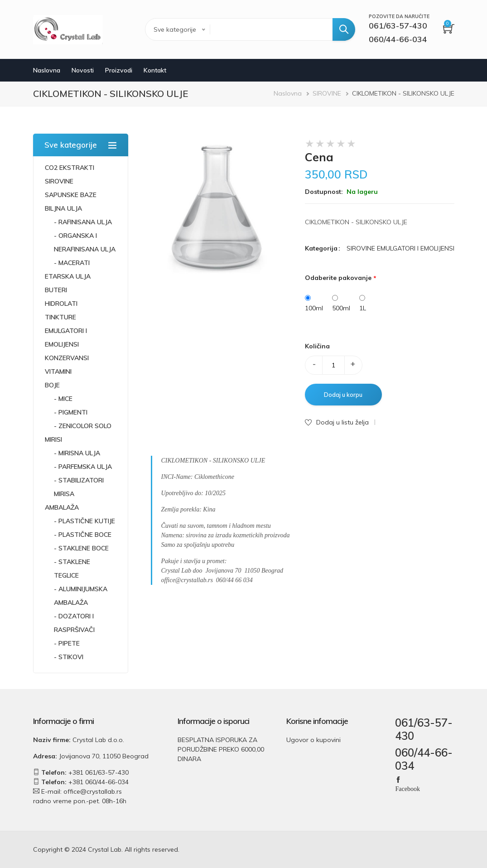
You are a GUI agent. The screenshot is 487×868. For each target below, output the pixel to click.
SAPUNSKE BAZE (71, 195)
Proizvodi (119, 70)
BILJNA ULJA (63, 208)
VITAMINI (58, 371)
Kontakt (155, 70)
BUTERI (56, 290)
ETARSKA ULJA (68, 276)
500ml (341, 308)
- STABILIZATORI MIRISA (79, 487)
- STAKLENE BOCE (81, 548)
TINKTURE (60, 317)
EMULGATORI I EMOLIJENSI (66, 338)
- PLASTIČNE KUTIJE (84, 521)
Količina (317, 346)
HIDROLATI (61, 304)
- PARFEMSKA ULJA (83, 467)
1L (363, 308)
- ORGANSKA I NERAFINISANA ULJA (85, 242)
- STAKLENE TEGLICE (72, 569)
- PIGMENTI (71, 412)
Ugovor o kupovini (313, 740)
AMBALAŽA (62, 507)
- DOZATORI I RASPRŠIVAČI (74, 623)
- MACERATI (72, 263)
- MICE (63, 399)
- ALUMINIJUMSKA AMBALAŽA (81, 596)
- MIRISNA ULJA (77, 453)
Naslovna (47, 70)
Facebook (407, 788)
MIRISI (53, 439)
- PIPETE (67, 643)
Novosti (83, 70)
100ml (314, 308)
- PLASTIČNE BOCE (83, 535)
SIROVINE (327, 93)
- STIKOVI (69, 657)
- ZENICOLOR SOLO (83, 426)
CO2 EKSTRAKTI (70, 168)
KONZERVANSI (67, 358)
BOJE (52, 385)
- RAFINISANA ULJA (83, 222)
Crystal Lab (105, 849)
